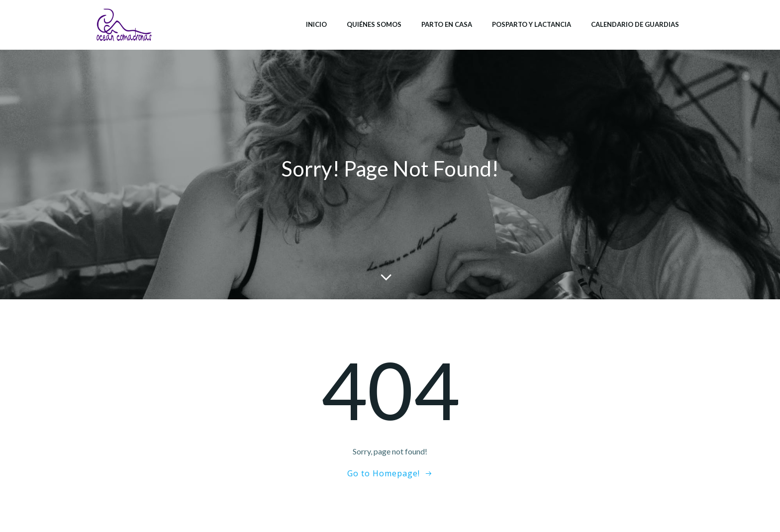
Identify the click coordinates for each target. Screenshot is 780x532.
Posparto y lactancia (532, 24)
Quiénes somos (374, 24)
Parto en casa (447, 24)
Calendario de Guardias (635, 24)
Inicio (316, 24)
